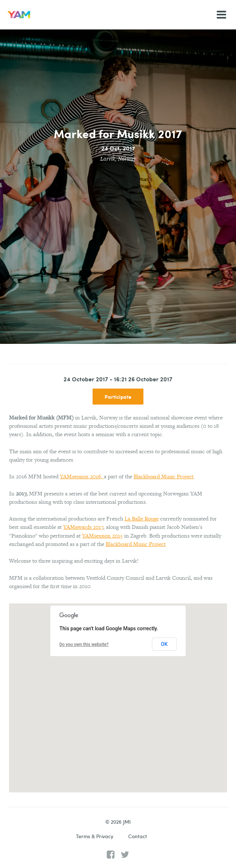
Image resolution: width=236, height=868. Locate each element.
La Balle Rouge (142, 519)
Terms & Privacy (95, 836)
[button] (118, 691)
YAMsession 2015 (102, 536)
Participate (118, 397)
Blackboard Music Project (164, 476)
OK (164, 644)
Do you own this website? (84, 644)
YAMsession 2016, (82, 476)
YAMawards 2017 (83, 527)
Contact (138, 836)
